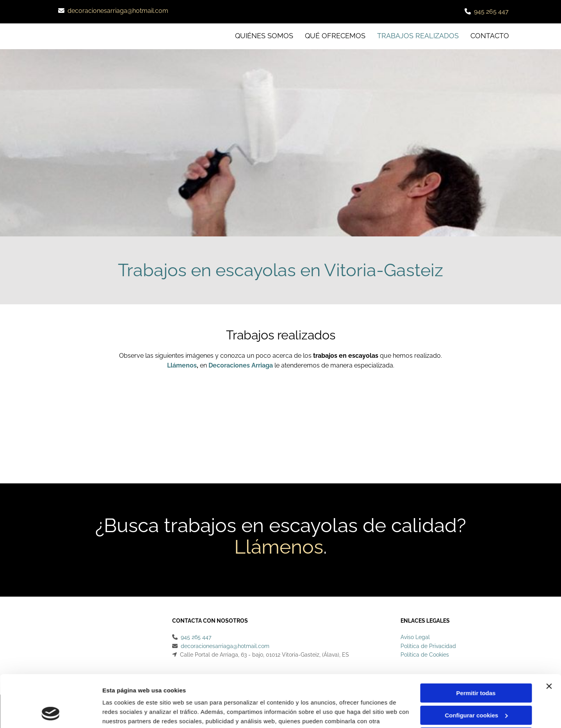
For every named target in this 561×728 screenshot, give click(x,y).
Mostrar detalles (125, 713)
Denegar (476, 688)
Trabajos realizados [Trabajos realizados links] (418, 36)
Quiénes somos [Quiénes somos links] (264, 36)
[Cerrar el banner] (549, 637)
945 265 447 (491, 12)
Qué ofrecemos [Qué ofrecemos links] (335, 36)
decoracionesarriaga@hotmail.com (118, 11)
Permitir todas (476, 644)
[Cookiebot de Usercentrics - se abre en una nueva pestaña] (51, 713)
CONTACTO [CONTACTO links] (490, 36)
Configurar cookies (476, 666)
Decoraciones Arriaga (241, 365)
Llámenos (182, 365)
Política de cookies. (159, 691)
